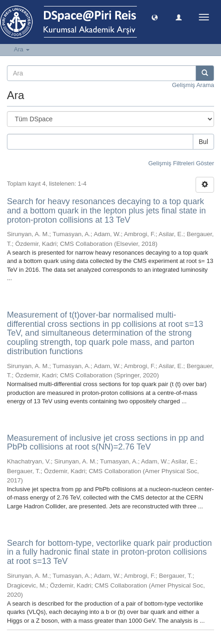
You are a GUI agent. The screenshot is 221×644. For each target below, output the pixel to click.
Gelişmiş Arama (193, 85)
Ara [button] (22, 49)
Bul (203, 142)
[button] (155, 17)
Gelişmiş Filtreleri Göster (181, 163)
